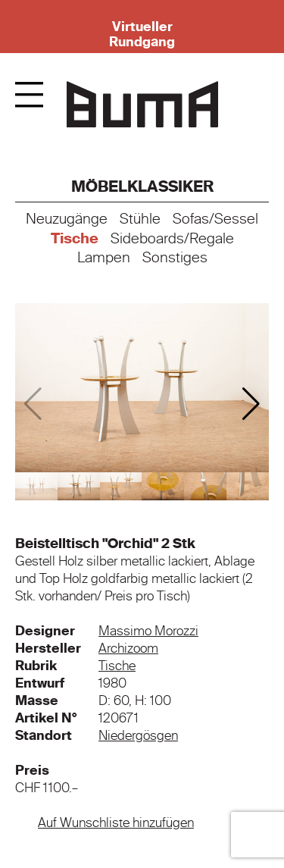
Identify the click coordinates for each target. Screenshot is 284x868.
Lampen (104, 258)
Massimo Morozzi (148, 631)
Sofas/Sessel (215, 219)
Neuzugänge (67, 219)
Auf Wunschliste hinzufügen (116, 823)
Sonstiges (175, 258)
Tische (75, 239)
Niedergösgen (138, 735)
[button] (251, 404)
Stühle (140, 219)
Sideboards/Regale (172, 239)
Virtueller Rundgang (142, 34)
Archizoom (128, 648)
